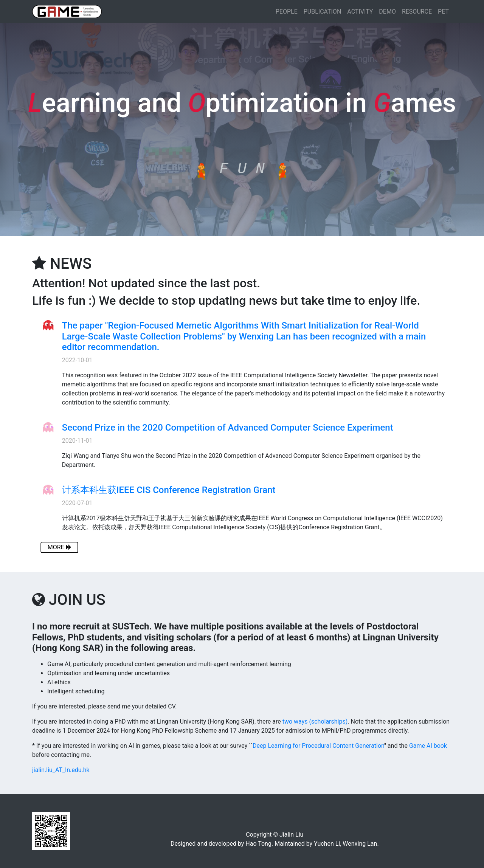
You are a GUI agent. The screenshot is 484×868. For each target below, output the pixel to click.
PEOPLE (287, 12)
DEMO (387, 12)
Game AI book (428, 746)
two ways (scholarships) (315, 722)
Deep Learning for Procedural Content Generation (318, 746)
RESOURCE (417, 12)
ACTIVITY (360, 12)
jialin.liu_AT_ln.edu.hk (61, 770)
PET (443, 12)
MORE (60, 547)
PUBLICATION (323, 12)
